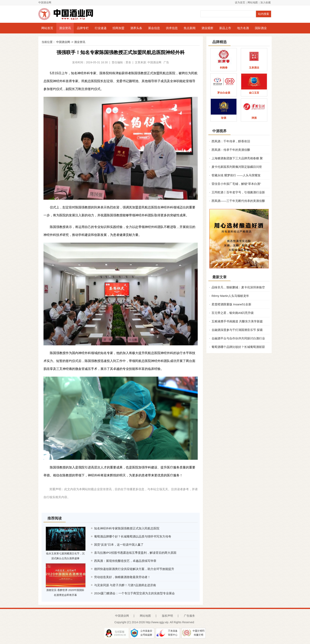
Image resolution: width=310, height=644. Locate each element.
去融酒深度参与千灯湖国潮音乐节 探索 (237, 330)
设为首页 (240, 2)
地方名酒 (243, 28)
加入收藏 (266, 2)
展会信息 (154, 28)
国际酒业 (261, 28)
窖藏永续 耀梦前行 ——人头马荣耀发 (236, 175)
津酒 (254, 118)
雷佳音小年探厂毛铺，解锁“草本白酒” (236, 184)
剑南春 (224, 68)
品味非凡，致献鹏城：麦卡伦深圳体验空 (238, 287)
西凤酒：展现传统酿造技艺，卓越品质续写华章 (125, 561)
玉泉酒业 (254, 68)
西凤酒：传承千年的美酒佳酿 (231, 150)
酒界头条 (136, 28)
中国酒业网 (45, 2)
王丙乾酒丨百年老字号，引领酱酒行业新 (238, 192)
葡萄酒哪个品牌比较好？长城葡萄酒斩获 (238, 347)
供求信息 (172, 28)
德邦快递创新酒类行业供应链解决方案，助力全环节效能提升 (134, 569)
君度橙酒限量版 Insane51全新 (231, 304)
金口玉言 (254, 93)
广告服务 (189, 616)
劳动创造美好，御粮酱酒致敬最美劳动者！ (122, 577)
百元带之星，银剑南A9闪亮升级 (233, 313)
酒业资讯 (65, 28)
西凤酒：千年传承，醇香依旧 (231, 141)
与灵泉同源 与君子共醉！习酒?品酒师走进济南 (125, 585)
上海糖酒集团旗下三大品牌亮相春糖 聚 (237, 158)
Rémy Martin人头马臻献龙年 (230, 296)
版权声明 (167, 616)
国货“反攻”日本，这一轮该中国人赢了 (119, 545)
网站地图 (253, 2)
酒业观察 (207, 28)
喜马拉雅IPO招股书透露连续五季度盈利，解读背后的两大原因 (135, 553)
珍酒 (224, 118)
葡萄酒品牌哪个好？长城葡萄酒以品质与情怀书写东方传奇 (133, 536)
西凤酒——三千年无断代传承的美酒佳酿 (238, 201)
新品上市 (225, 28)
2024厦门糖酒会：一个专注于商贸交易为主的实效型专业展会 (134, 593)
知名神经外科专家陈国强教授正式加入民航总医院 (127, 528)
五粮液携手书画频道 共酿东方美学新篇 (237, 321)
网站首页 (47, 28)
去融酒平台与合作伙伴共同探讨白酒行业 (238, 338)
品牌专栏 (83, 28)
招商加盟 (118, 28)
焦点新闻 (190, 28)
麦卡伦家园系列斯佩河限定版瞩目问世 (237, 167)
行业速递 (101, 28)
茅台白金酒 (224, 93)
